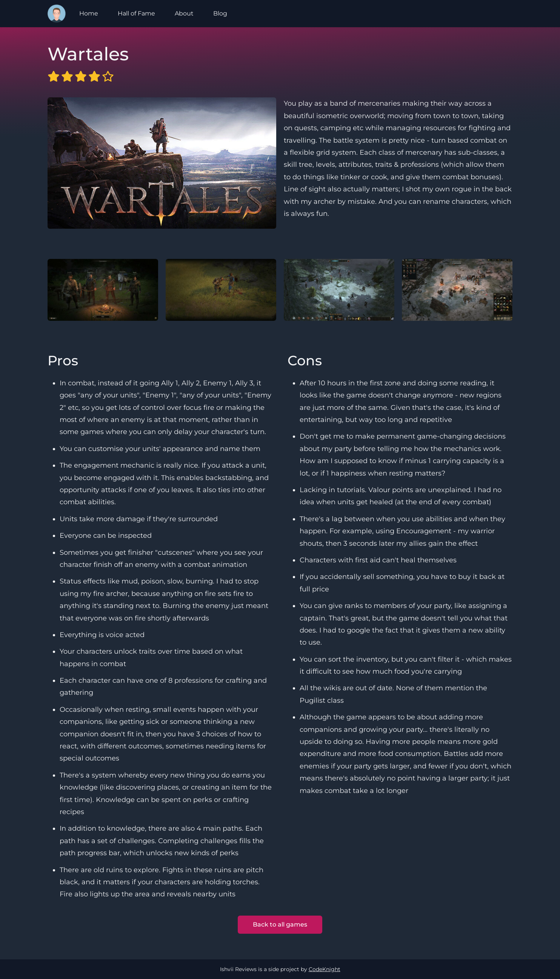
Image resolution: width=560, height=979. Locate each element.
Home (89, 13)
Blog (220, 13)
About (184, 13)
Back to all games (280, 924)
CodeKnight (325, 969)
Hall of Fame (136, 13)
